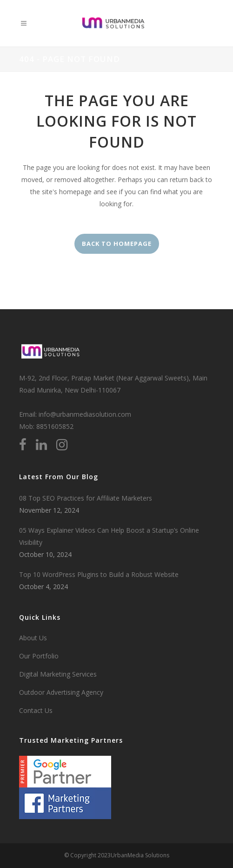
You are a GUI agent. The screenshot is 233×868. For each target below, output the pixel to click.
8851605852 (55, 426)
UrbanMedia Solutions (140, 855)
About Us (33, 638)
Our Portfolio (39, 656)
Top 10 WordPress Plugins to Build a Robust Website (99, 574)
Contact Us (36, 710)
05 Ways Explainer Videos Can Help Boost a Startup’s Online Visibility (109, 536)
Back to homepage (117, 244)
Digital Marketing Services (58, 674)
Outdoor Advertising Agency (61, 692)
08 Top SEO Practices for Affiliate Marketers (86, 498)
